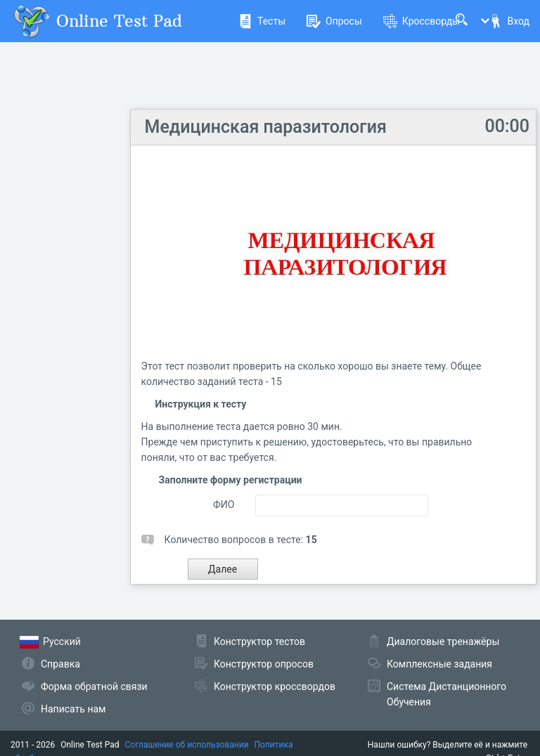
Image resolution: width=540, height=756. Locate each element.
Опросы (334, 21)
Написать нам (73, 709)
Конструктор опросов (264, 664)
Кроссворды (422, 21)
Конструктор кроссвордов (275, 686)
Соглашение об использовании (187, 745)
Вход (509, 21)
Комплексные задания (439, 664)
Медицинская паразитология (266, 127)
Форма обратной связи (94, 686)
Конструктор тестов (259, 641)
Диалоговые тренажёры (443, 641)
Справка (60, 664)
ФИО (224, 504)
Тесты (262, 21)
